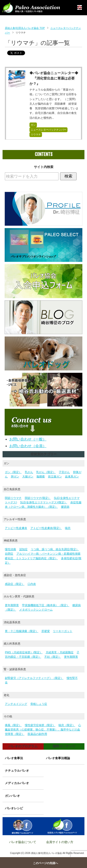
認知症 (23, 549)
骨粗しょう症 (39, 704)
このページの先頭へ (45, 863)
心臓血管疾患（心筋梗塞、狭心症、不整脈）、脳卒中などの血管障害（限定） (43, 730)
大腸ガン (28, 477)
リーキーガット (63, 631)
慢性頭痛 (10, 549)
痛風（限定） (13, 725)
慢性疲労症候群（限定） (40, 725)
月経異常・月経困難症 (60, 652)
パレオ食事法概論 (58, 758)
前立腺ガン (55, 477)
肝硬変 (46, 631)
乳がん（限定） (46, 472)
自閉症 (9, 554)
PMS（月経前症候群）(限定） (24, 652)
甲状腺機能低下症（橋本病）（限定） (46, 605)
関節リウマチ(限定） (38, 498)
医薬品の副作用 (37, 734)
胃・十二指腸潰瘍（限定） (22, 631)
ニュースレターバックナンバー (48, 130)
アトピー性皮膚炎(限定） (46, 528)
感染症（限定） (15, 584)
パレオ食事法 (14, 758)
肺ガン (15, 477)
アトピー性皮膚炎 (16, 528)
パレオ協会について (23, 842)
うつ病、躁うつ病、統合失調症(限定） (55, 549)
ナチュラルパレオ (17, 771)
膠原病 (65, 507)
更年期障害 (12, 605)
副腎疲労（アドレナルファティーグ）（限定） (34, 678)
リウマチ (36, 134)
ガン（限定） (13, 472)
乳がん (29, 472)
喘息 (68, 528)
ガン (33, 125)
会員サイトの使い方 (60, 842)
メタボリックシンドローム (36, 610)
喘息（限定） (67, 725)
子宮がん (64, 472)
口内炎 (32, 584)
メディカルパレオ (17, 783)
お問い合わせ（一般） (28, 439)
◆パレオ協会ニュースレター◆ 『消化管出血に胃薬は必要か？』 (54, 78)
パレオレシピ (14, 808)
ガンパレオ (12, 796)
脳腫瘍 (41, 477)
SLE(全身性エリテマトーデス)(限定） (44, 502)
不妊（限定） (53, 657)
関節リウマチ (13, 498)
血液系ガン (72, 477)
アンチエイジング (16, 704)
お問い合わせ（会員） (28, 446)
